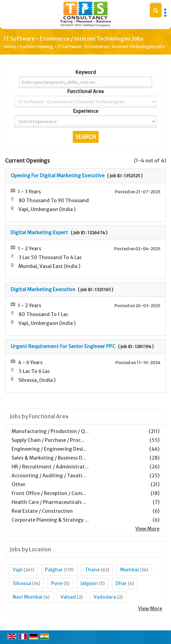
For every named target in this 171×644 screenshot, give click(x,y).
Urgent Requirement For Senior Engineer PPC (63, 346)
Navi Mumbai (28, 597)
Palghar (54, 570)
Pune (57, 583)
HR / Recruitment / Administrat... (50, 467)
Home (10, 47)
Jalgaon (89, 583)
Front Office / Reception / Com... (49, 493)
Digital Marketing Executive (43, 289)
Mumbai (129, 570)
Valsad (68, 597)
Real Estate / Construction (42, 511)
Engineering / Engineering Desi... (49, 449)
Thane (92, 570)
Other (19, 484)
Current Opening (37, 47)
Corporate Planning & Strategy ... (50, 520)
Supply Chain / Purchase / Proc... (48, 440)
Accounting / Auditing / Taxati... (49, 476)
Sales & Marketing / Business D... (49, 458)
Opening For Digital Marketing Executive (57, 176)
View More (147, 529)
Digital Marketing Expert (39, 233)
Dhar (121, 583)
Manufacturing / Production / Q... (50, 431)
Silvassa (22, 583)
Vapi (18, 570)
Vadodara (105, 597)
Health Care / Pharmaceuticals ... (49, 502)
